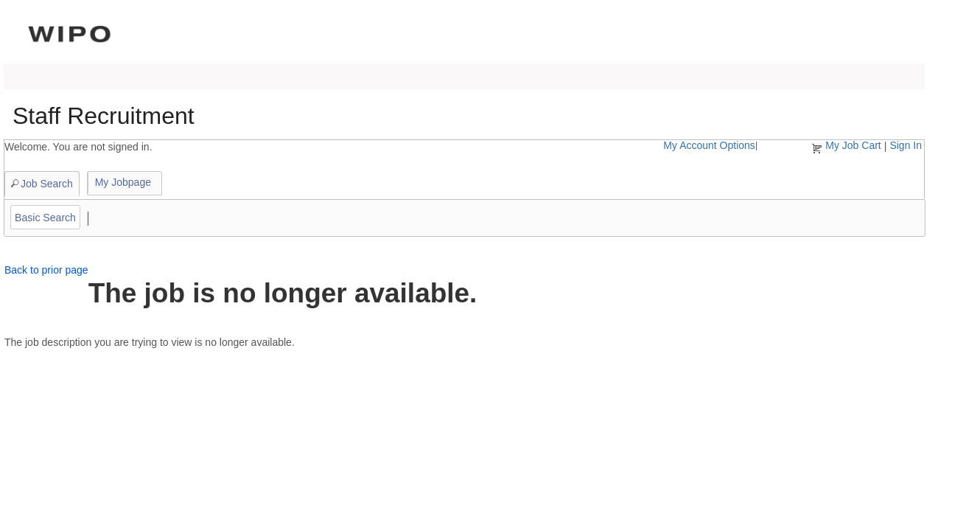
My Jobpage (123, 182)
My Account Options (709, 145)
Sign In (906, 145)
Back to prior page (46, 270)
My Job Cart (853, 145)
